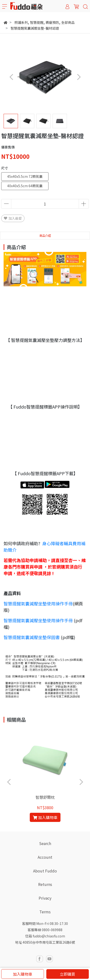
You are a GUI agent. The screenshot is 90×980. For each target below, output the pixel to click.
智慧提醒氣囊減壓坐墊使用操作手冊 (38, 603)
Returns (45, 884)
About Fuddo (45, 871)
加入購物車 (23, 974)
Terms (45, 912)
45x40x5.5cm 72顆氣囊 (25, 176)
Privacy (45, 898)
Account (45, 857)
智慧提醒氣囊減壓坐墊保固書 (32, 637)
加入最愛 (13, 218)
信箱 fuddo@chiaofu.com (45, 936)
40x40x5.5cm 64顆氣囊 (25, 186)
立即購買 (67, 974)
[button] (79, 77)
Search (45, 843)
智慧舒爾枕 (45, 797)
